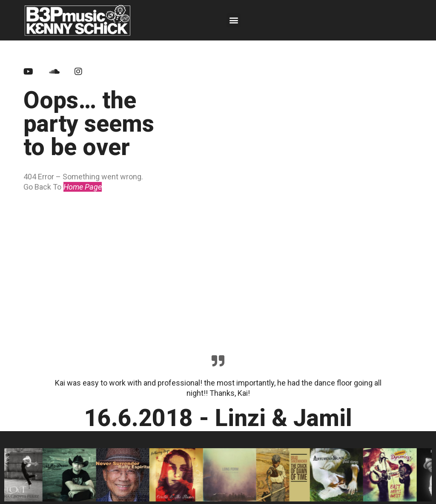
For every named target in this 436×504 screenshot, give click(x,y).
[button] (234, 20)
